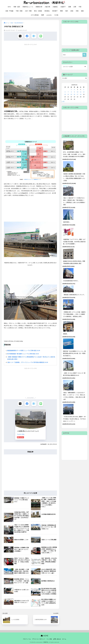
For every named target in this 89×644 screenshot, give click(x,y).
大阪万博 (47, 7)
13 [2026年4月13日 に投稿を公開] (65, 94)
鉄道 (72, 11)
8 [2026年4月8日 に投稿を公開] (71, 92)
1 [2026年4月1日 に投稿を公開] (71, 90)
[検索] (84, 55)
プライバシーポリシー (39, 639)
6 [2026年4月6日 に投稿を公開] (65, 92)
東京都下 (55, 11)
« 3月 (63, 101)
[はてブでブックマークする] (34, 36)
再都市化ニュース (28, 7)
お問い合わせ (57, 639)
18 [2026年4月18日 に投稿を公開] (81, 94)
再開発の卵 (39, 7)
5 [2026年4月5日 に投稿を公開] (84, 90)
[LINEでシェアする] (41, 36)
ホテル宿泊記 (35, 15)
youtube (49, 15)
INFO (9, 7)
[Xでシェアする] (20, 36)
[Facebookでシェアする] (27, 36)
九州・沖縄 (28, 11)
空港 (77, 11)
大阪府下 (63, 7)
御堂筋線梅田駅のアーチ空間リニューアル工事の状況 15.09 (24, 351)
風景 (43, 15)
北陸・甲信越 (9, 11)
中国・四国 (19, 11)
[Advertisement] (30, 58)
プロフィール (27, 639)
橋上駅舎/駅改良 (52, 444)
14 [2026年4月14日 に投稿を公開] (68, 94)
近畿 (70, 7)
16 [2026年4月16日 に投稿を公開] (74, 94)
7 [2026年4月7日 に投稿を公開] (68, 92)
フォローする (21, 434)
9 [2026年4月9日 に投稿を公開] (74, 92)
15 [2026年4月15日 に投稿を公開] (71, 94)
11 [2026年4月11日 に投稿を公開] (81, 92)
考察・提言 (17, 7)
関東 (61, 11)
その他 (56, 15)
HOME (44, 636)
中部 (80, 7)
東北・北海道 (38, 11)
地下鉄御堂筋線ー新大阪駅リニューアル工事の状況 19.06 (23, 354)
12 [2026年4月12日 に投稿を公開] (84, 92)
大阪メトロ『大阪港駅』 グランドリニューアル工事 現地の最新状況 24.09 (28, 362)
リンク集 (49, 639)
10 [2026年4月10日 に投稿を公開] (78, 92)
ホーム (64, 639)
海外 (67, 11)
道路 (82, 11)
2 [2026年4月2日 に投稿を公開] (74, 90)
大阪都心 (55, 7)
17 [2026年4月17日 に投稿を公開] (78, 94)
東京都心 (47, 11)
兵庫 (75, 7)
